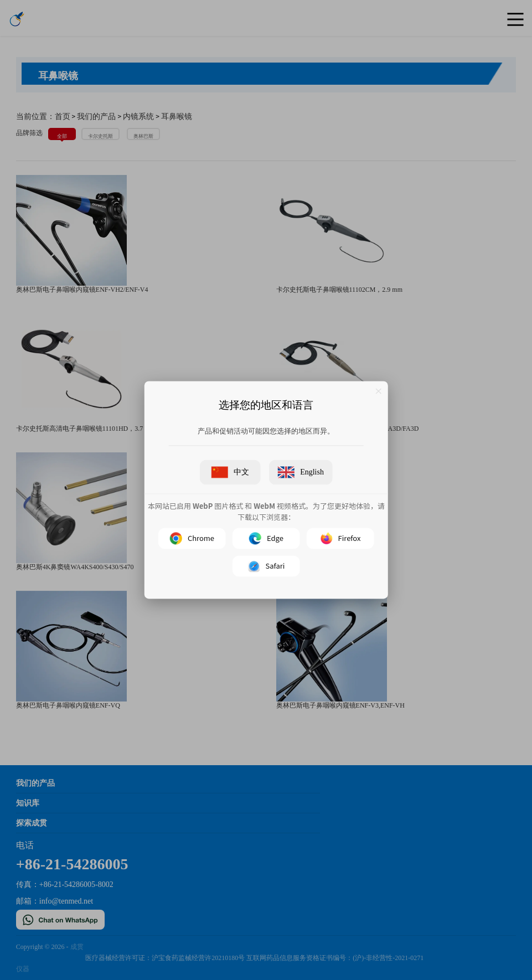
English (301, 473)
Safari (266, 566)
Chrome (192, 539)
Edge (266, 539)
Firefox (340, 539)
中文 (230, 473)
